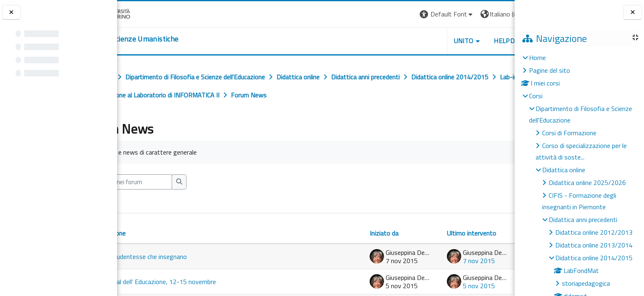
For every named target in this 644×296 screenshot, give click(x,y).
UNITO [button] (419, 41)
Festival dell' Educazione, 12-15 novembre (195, 282)
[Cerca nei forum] (172, 182)
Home (537, 58)
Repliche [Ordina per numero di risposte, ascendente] (487, 223)
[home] (167, 39)
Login (500, 14)
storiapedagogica (586, 283)
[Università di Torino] (143, 13)
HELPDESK (465, 41)
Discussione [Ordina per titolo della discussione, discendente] (147, 233)
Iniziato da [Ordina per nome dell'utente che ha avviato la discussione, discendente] (339, 233)
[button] (402, 14)
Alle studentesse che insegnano (181, 257)
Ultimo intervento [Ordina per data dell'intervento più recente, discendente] (426, 233)
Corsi (536, 96)
